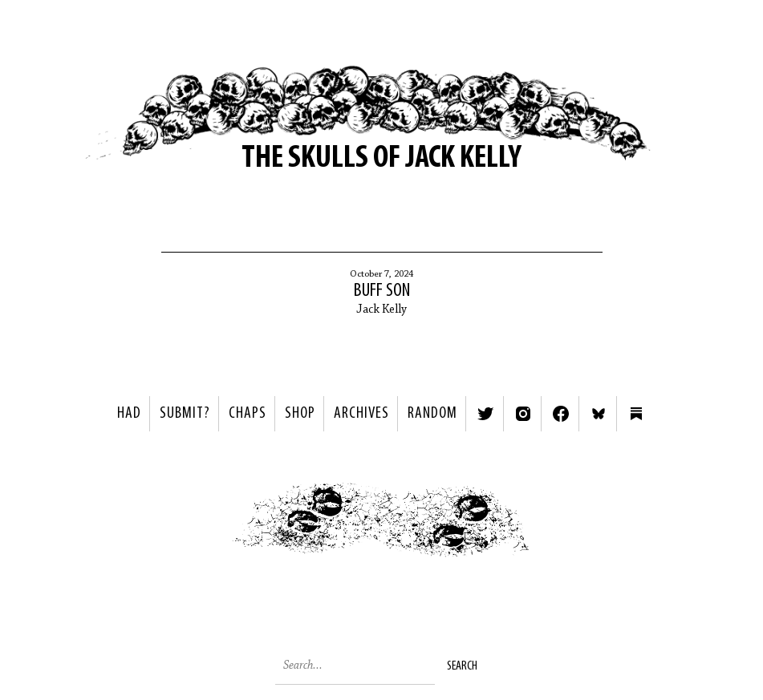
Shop (300, 414)
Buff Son (382, 291)
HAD (129, 414)
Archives (361, 414)
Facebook (561, 414)
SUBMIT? (185, 414)
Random (432, 414)
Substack (636, 414)
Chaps (248, 414)
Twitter (485, 414)
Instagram (523, 414)
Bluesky (599, 414)
